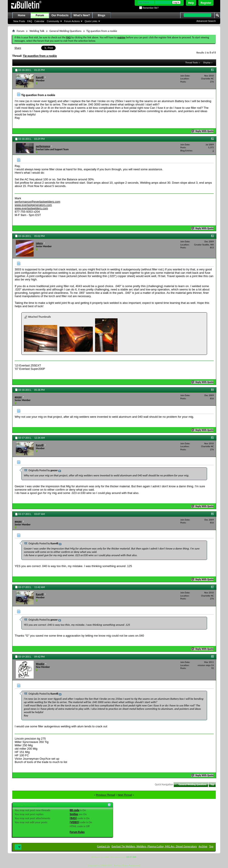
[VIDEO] (74, 822)
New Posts (19, 21)
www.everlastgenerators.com (33, 205)
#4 (212, 389)
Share (18, 48)
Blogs (101, 15)
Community (53, 21)
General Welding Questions (65, 31)
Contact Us (103, 846)
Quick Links (91, 21)
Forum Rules (77, 832)
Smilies (74, 814)
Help (191, 3)
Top (212, 785)
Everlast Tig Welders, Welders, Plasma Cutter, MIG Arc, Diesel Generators (154, 846)
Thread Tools (192, 63)
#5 (212, 437)
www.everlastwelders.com (31, 208)
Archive (203, 846)
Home (21, 15)
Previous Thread (105, 795)
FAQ (30, 21)
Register (206, 3)
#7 (212, 587)
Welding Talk (37, 31)
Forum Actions (72, 21)
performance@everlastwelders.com (38, 202)
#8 (212, 656)
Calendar (40, 21)
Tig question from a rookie (40, 56)
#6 (212, 514)
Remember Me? (149, 8)
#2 (212, 138)
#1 (212, 70)
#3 (212, 236)
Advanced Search (206, 21)
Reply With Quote (203, 131)
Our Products (60, 15)
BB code (74, 810)
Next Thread (125, 795)
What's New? (82, 15)
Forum (40, 15)
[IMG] (73, 818)
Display (207, 63)
